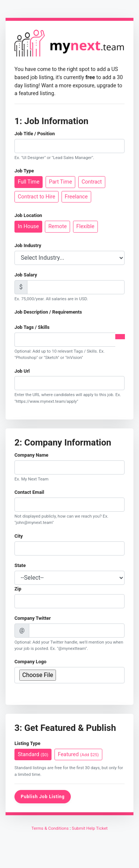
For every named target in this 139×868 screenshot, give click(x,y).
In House (28, 226)
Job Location (28, 215)
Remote (57, 226)
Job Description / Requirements (48, 312)
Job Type (24, 171)
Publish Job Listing (43, 797)
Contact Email (29, 492)
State (20, 565)
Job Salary (26, 275)
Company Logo (30, 662)
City (19, 536)
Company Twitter (33, 618)
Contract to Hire (37, 196)
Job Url (22, 371)
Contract (92, 182)
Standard (33, 754)
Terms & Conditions (50, 828)
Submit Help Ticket (90, 828)
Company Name (31, 455)
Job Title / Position (35, 134)
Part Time (60, 182)
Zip (18, 589)
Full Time (29, 182)
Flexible (85, 226)
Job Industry (28, 245)
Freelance (76, 196)
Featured (78, 754)
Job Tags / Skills (32, 327)
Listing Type (27, 743)
